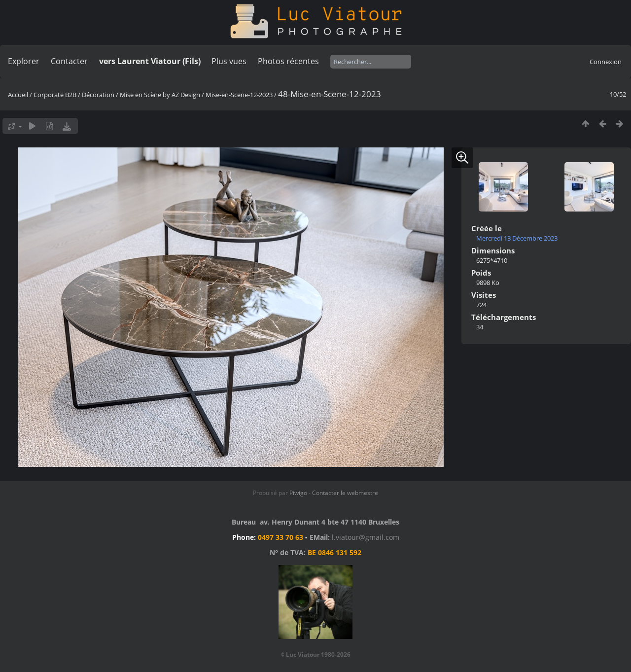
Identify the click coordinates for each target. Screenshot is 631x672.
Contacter (69, 61)
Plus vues (229, 61)
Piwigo (298, 493)
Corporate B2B (55, 95)
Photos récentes (288, 61)
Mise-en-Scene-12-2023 (239, 95)
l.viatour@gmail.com (366, 537)
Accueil (18, 95)
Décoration (98, 95)
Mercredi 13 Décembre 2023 (517, 238)
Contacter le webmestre (345, 493)
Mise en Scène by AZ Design (160, 95)
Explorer (24, 61)
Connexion (606, 62)
